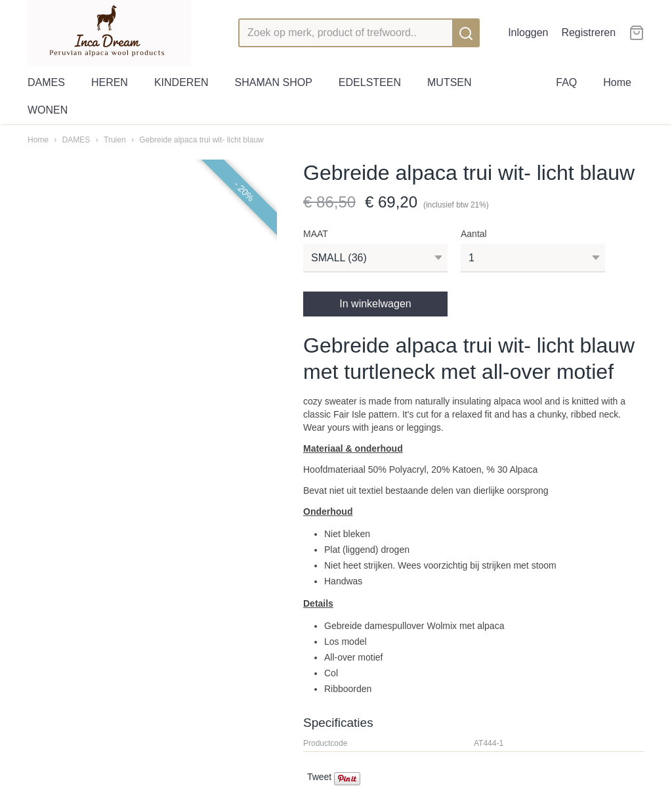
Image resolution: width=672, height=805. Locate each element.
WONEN (48, 110)
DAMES (46, 82)
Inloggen (528, 33)
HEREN (110, 82)
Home (617, 82)
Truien (115, 140)
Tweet (319, 777)
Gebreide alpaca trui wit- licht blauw (201, 140)
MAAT (316, 234)
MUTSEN (450, 82)
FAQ (566, 82)
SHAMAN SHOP (274, 82)
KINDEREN (181, 82)
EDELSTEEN (370, 82)
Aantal (474, 234)
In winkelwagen (375, 304)
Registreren (588, 33)
